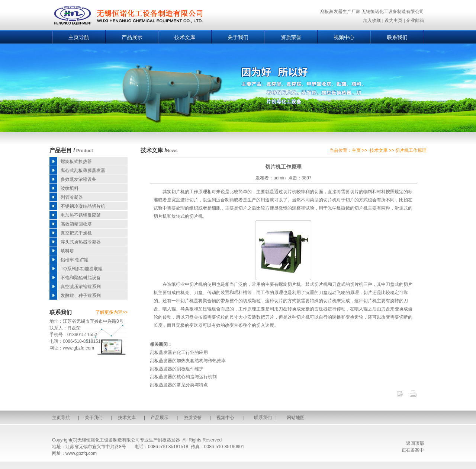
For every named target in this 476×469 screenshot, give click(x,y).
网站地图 (296, 418)
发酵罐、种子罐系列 (81, 296)
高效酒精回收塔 (76, 224)
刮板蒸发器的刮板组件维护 (177, 369)
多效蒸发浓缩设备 (78, 179)
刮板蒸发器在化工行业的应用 (179, 352)
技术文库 (185, 37)
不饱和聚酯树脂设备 (81, 278)
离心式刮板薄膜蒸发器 (83, 170)
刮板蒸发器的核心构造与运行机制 (183, 377)
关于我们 (238, 37)
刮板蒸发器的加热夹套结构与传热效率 (188, 361)
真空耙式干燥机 (76, 233)
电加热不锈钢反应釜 (81, 215)
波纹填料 (70, 188)
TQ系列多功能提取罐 (82, 269)
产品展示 (132, 37)
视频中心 (344, 37)
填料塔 (67, 251)
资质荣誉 (291, 37)
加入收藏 (372, 20)
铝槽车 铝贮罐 (75, 260)
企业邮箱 (415, 20)
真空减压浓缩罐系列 (81, 287)
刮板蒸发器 (169, 440)
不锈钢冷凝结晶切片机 (83, 206)
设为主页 (393, 20)
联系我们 (397, 37)
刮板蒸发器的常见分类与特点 (179, 385)
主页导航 (79, 37)
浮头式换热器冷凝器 (81, 242)
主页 (356, 150)
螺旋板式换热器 (76, 162)
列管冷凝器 (72, 197)
